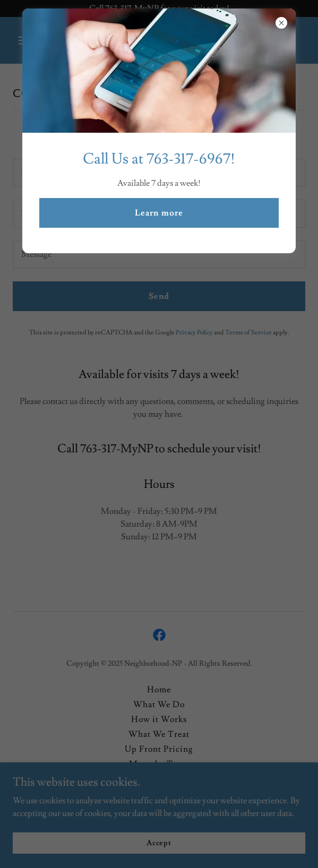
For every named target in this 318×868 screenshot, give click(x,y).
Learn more (159, 213)
